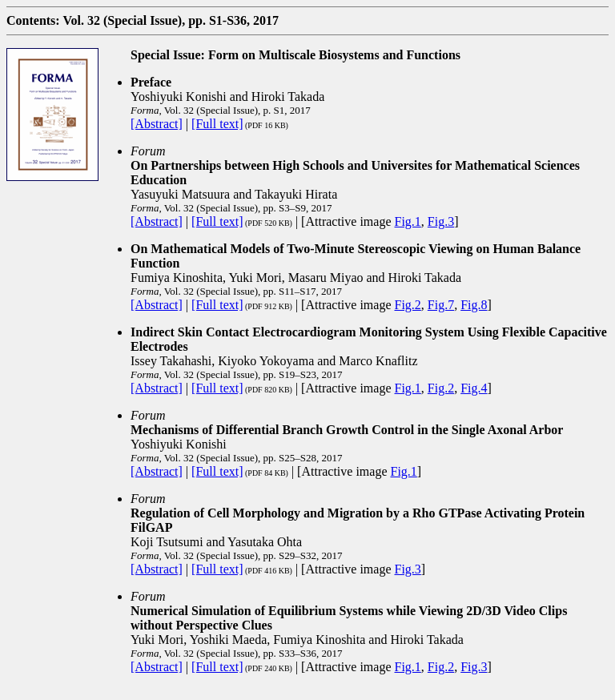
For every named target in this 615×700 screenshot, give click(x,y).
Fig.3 (441, 221)
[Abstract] (157, 124)
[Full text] (217, 124)
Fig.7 (441, 305)
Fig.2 (408, 305)
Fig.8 (474, 305)
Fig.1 (408, 221)
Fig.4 (474, 388)
